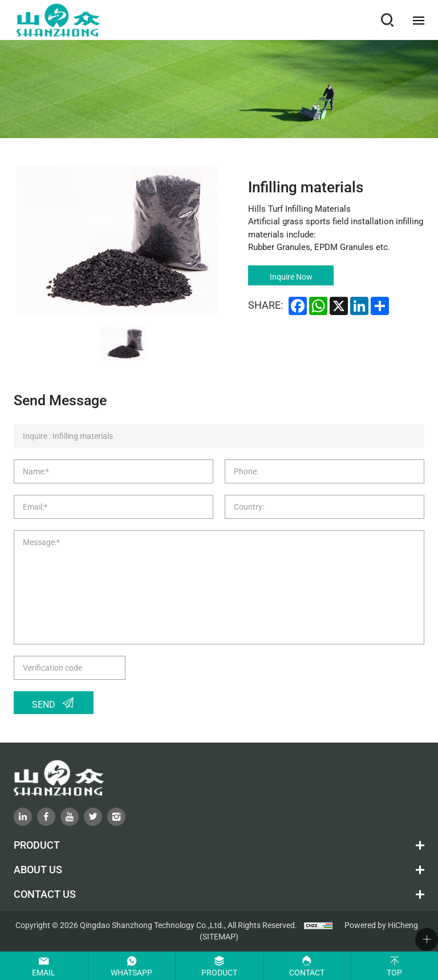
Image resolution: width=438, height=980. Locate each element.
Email (44, 973)
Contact (307, 973)
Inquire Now (291, 277)
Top (394, 973)
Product (219, 973)
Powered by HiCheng (381, 925)
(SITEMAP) (219, 937)
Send (44, 705)
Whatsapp (131, 973)
